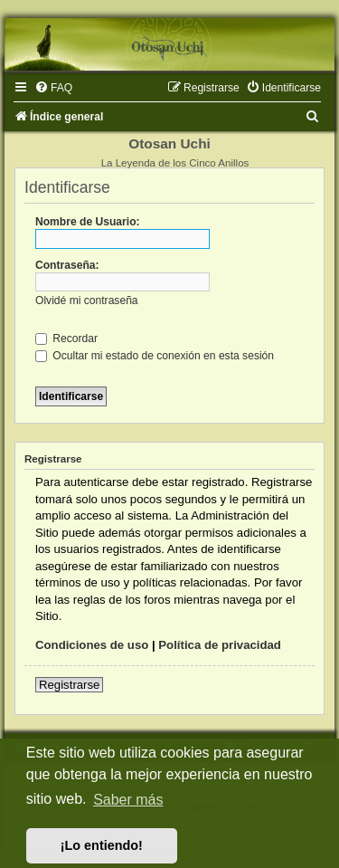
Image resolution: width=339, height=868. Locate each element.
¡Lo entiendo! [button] (102, 845)
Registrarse (69, 685)
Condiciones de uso (92, 645)
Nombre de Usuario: (88, 222)
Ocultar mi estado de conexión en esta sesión (155, 356)
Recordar (66, 339)
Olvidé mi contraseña (87, 300)
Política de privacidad (220, 645)
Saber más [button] (128, 800)
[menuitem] (53, 88)
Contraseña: (67, 265)
